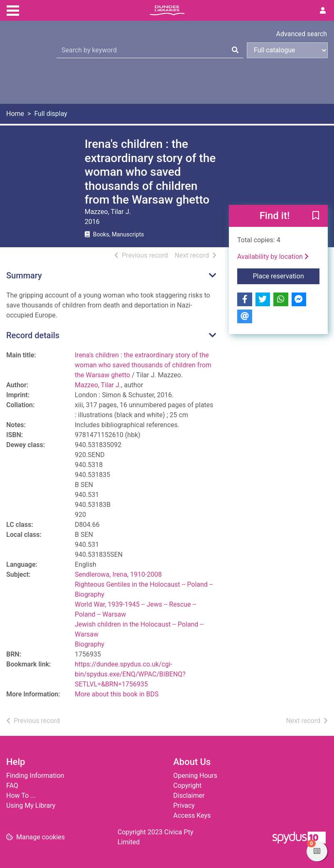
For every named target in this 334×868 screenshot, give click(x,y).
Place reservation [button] (286, 275)
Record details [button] (33, 335)
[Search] (235, 50)
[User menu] (323, 11)
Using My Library (31, 805)
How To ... (21, 795)
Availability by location (273, 257)
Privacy (184, 805)
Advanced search (302, 34)
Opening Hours (195, 776)
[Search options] (287, 50)
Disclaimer (189, 795)
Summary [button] (24, 275)
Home (15, 114)
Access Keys (192, 815)
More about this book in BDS (117, 694)
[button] (316, 216)
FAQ (12, 786)
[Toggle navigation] (13, 10)
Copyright (187, 786)
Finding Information (35, 776)
